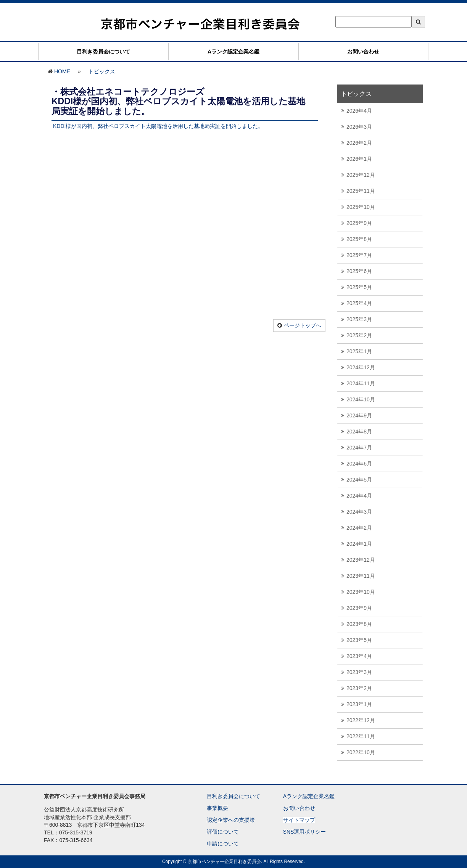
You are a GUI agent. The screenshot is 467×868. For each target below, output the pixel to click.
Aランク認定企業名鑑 (233, 52)
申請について (223, 844)
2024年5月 (359, 480)
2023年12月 (361, 560)
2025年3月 (359, 319)
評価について (223, 832)
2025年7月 (359, 255)
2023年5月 (359, 640)
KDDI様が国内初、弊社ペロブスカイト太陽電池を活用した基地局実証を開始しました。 (158, 126)
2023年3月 (359, 672)
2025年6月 (359, 271)
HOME (62, 71)
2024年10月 (361, 399)
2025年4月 (359, 303)
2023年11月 (361, 576)
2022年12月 (361, 720)
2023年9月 (359, 608)
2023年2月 (359, 688)
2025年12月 (361, 175)
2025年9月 (359, 223)
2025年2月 (359, 335)
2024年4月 (359, 496)
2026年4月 (359, 111)
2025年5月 (359, 287)
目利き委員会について (103, 52)
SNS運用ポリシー (305, 832)
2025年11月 (361, 191)
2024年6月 (359, 464)
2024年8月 (359, 432)
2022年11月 (361, 736)
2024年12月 (361, 367)
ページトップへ (303, 325)
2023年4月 (359, 656)
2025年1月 (359, 351)
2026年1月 (359, 159)
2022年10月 (361, 752)
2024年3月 (359, 512)
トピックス (102, 71)
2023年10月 (361, 592)
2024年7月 (359, 448)
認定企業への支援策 (231, 820)
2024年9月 (359, 415)
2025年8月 (359, 239)
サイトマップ (299, 820)
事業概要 (217, 808)
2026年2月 (359, 143)
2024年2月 (359, 528)
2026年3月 (359, 127)
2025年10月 (361, 207)
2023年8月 (359, 624)
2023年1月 (359, 704)
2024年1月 (359, 544)
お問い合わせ (363, 52)
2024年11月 (361, 383)
